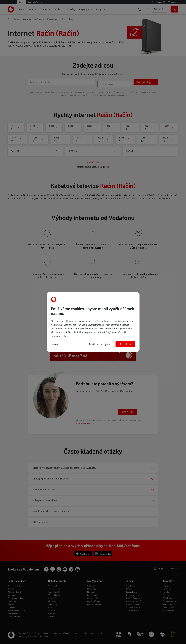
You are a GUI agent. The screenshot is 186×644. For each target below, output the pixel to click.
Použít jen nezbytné (99, 344)
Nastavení (55, 344)
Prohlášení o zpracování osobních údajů (93, 332)
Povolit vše (125, 344)
